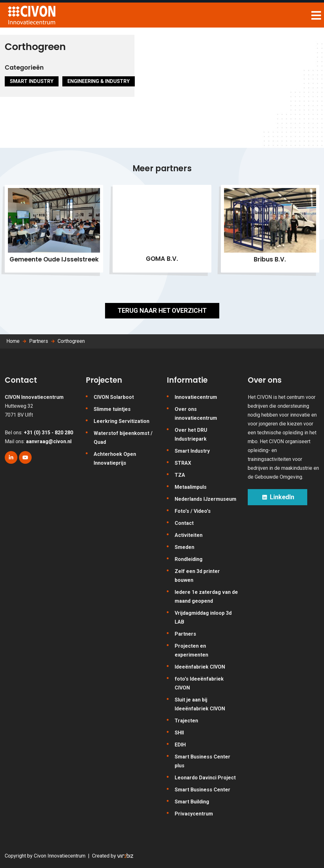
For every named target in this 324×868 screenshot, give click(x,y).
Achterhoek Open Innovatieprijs (115, 459)
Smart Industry (32, 81)
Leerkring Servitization (121, 421)
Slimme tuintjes (112, 409)
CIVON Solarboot (114, 397)
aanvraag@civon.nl (49, 441)
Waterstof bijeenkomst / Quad (123, 438)
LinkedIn (277, 497)
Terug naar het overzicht (162, 311)
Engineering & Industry (99, 81)
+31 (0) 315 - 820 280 (48, 433)
